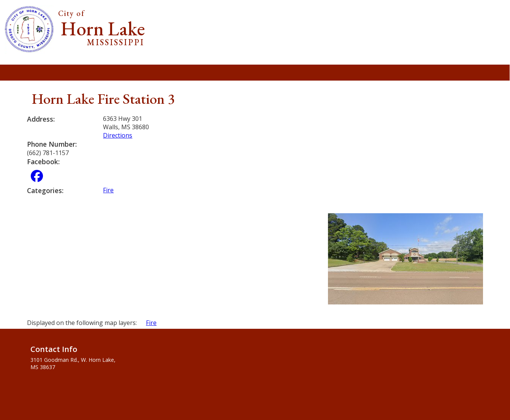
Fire (108, 190)
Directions (118, 135)
